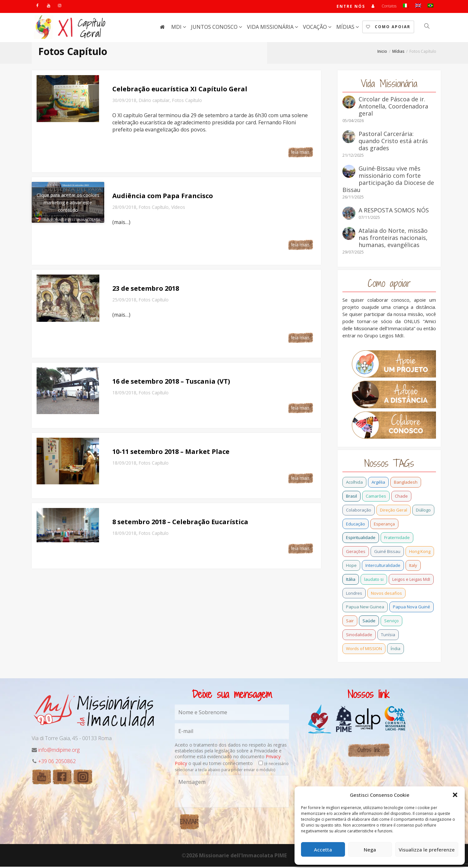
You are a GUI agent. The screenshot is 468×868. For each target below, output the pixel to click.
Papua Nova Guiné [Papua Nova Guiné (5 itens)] (412, 608)
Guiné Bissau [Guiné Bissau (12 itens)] (387, 553)
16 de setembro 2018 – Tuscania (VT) (171, 383)
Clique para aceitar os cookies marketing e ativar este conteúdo (68, 204)
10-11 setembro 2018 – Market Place (171, 453)
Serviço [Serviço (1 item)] (391, 622)
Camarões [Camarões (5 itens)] (376, 497)
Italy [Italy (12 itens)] (413, 567)
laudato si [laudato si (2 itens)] (374, 581)
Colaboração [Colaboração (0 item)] (359, 511)
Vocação (316, 28)
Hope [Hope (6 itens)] (351, 567)
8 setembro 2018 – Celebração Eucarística (180, 523)
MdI (177, 28)
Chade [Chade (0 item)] (401, 497)
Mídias (346, 28)
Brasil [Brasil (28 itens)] (351, 497)
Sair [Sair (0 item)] (350, 622)
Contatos (389, 7)
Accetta (323, 850)
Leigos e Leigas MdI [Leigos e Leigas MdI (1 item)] (411, 581)
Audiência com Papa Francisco (163, 197)
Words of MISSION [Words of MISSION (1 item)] (364, 650)
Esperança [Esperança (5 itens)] (384, 525)
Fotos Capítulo (187, 101)
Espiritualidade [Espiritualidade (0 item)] (361, 539)
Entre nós (351, 7)
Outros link (369, 751)
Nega (370, 850)
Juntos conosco (215, 28)
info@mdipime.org (59, 751)
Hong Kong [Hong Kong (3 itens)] (420, 553)
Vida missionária (271, 28)
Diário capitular (154, 101)
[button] (455, 795)
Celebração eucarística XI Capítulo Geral (180, 90)
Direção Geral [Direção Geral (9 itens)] (394, 511)
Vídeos (178, 208)
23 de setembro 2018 (146, 290)
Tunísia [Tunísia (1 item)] (388, 636)
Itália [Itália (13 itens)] (351, 581)
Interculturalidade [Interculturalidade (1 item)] (383, 567)
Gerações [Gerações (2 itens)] (356, 553)
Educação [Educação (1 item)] (356, 525)
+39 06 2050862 (57, 762)
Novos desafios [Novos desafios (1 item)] (386, 594)
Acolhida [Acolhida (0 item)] (354, 483)
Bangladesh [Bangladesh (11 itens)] (406, 483)
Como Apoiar (388, 28)
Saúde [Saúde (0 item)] (369, 622)
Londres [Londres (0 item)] (354, 594)
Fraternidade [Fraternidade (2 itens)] (397, 539)
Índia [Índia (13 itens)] (396, 650)
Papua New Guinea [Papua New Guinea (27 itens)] (365, 608)
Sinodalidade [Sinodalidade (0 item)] (359, 636)
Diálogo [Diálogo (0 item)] (423, 511)
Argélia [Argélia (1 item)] (378, 483)
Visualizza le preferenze (427, 850)
